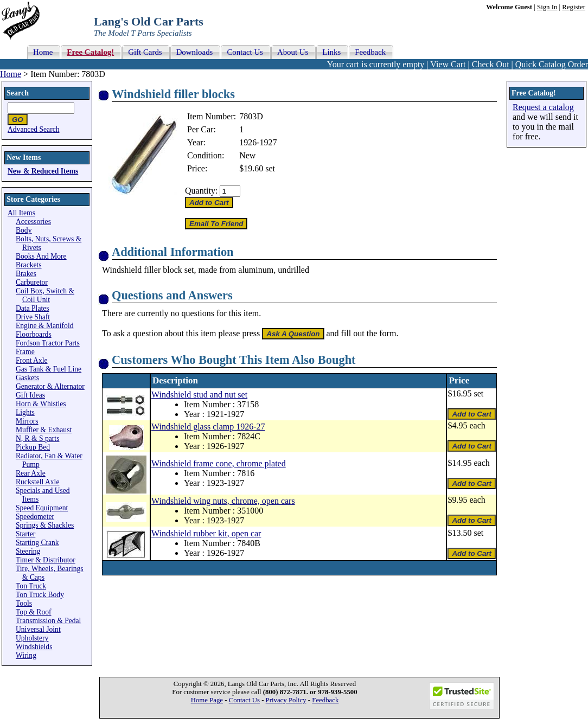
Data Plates (33, 308)
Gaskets (27, 378)
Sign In (547, 7)
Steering (28, 551)
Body (24, 230)
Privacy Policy (286, 700)
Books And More (41, 256)
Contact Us (244, 700)
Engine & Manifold (44, 326)
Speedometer (35, 517)
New (247, 155)
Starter (25, 534)
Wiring (26, 655)
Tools (24, 603)
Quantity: (201, 191)
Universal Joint (38, 629)
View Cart (448, 64)
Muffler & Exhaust (44, 430)
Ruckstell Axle (37, 482)
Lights (25, 412)
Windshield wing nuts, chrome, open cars (223, 501)
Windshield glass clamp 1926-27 (208, 427)
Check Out (491, 64)
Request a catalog (543, 107)
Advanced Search (34, 129)
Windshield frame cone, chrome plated (219, 463)
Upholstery (32, 638)
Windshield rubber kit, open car (206, 533)
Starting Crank (37, 543)
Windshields (34, 647)
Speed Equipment (42, 508)
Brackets (29, 265)
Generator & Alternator (50, 386)
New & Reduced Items (43, 171)
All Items (21, 213)
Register (574, 7)
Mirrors (27, 421)
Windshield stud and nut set (199, 395)
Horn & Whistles (41, 404)
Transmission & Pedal (48, 621)
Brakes (26, 274)
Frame (25, 352)
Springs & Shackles (45, 525)
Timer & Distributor (46, 560)
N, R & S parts (37, 438)
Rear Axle (31, 473)
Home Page (207, 700)
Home (11, 74)
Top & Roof (34, 612)
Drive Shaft (33, 317)
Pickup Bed (33, 447)
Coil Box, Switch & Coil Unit (45, 295)
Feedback (325, 700)
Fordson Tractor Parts (48, 343)
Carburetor (32, 282)
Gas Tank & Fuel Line (49, 369)
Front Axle (32, 360)
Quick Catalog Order (552, 64)
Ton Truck (31, 586)
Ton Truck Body (40, 595)
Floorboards (34, 334)
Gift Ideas (30, 395)
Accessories (33, 222)
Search (18, 93)
